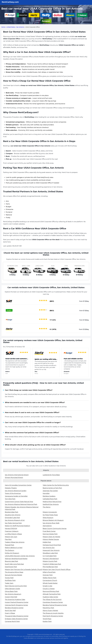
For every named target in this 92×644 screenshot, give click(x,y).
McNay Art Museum (12, 553)
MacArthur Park (48, 608)
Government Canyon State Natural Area (19, 502)
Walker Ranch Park (50, 578)
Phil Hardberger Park (50, 567)
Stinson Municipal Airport (14, 478)
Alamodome (47, 526)
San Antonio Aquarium (13, 594)
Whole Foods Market (50, 583)
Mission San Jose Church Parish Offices (57, 570)
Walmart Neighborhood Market (16, 559)
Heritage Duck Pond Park (52, 545)
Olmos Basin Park (11, 591)
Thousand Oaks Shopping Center (17, 616)
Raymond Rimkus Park (51, 591)
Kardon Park (47, 621)
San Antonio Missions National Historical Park (21, 504)
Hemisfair (46, 493)
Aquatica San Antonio (13, 515)
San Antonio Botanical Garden (16, 491)
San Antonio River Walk (51, 523)
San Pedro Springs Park (13, 523)
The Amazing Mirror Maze (14, 572)
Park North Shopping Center (53, 616)
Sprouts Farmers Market (13, 575)
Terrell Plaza (47, 619)
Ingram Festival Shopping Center (17, 602)
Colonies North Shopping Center (16, 605)
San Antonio (20, 27)
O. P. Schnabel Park (50, 556)
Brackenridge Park (12, 512)
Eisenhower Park (11, 567)
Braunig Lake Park (11, 561)
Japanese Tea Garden (50, 491)
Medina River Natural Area (52, 502)
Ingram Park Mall (11, 597)
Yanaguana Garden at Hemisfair (16, 496)
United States (11, 27)
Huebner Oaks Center (50, 597)
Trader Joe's (9, 583)
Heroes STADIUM (11, 529)
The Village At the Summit (52, 600)
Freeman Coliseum (12, 531)
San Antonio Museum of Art (15, 520)
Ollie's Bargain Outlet (12, 589)
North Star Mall (10, 611)
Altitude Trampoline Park (52, 594)
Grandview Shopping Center (53, 602)
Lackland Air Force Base (51, 475)
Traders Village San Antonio (15, 542)
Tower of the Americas (13, 493)
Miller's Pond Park (49, 572)
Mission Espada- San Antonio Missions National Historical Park (22, 508)
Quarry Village (10, 613)
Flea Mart (8, 539)
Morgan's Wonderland (51, 559)
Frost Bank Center (49, 531)
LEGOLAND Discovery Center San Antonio (20, 556)
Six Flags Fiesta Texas (50, 515)
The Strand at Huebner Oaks (15, 600)
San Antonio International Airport (17, 475)
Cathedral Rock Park (50, 499)
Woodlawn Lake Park (50, 553)
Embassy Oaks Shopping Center (16, 619)
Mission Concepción (50, 512)
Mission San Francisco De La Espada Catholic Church (24, 570)
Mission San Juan (11, 537)
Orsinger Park (48, 575)
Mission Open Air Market (51, 537)
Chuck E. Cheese (49, 589)
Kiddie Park (47, 542)
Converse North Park (12, 621)
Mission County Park (50, 561)
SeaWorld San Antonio (51, 504)
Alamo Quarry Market (50, 611)
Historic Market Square (51, 539)
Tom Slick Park (10, 499)
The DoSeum (10, 550)
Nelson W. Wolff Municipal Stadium (17, 526)
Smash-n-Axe (48, 586)
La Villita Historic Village (13, 534)
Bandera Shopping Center (14, 608)
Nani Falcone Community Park (16, 586)
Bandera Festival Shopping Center (55, 605)
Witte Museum (48, 518)
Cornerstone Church (50, 580)
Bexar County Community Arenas (55, 529)
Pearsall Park (9, 545)
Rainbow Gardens (49, 496)
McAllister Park (10, 580)
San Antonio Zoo (49, 548)
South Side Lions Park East (14, 564)
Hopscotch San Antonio (51, 550)
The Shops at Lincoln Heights (53, 613)
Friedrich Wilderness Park (52, 564)
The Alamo (47, 507)
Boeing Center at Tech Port (52, 488)
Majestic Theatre (11, 488)
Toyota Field (9, 578)
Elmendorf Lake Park (12, 518)
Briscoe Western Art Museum (53, 520)
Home (3, 27)
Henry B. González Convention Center (18, 485)
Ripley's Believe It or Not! (14, 548)
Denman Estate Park (50, 534)
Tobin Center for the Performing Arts (56, 485)
